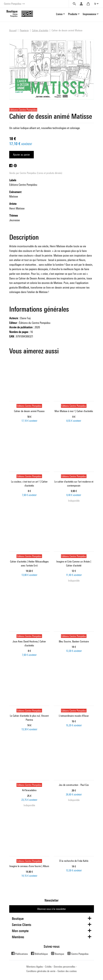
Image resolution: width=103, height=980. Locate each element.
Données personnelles (64, 967)
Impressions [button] (89, 14)
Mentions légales (35, 967)
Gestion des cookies (67, 971)
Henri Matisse (17, 208)
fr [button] (95, 4)
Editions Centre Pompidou (23, 185)
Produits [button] (73, 14)
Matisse (14, 196)
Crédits (48, 967)
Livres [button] (59, 14)
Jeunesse (15, 220)
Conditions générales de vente (41, 971)
